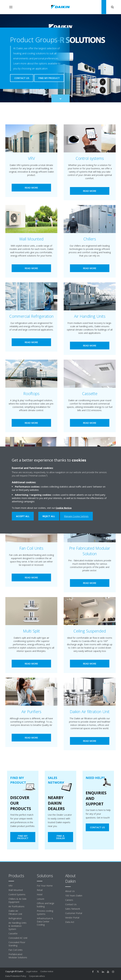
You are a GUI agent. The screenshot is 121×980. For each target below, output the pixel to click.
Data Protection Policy (16, 976)
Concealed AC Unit (18, 938)
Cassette (13, 933)
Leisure (41, 899)
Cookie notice (47, 971)
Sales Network (73, 909)
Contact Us (71, 904)
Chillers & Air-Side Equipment (17, 900)
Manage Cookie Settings (76, 516)
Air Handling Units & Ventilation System (17, 926)
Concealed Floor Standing (17, 944)
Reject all (49, 516)
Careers (69, 900)
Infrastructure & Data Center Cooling (45, 922)
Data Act (70, 922)
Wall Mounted (16, 890)
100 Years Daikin (74, 896)
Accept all (23, 516)
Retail (40, 890)
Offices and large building (46, 905)
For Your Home (45, 886)
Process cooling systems (45, 912)
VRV (10, 886)
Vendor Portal (72, 918)
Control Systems (17, 894)
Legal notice (32, 971)
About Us (70, 891)
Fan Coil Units (16, 950)
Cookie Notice (64, 508)
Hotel (40, 894)
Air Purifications (16, 906)
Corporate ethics (37, 976)
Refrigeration (15, 918)
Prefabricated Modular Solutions (18, 956)
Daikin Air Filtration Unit (15, 912)
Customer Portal (74, 913)
